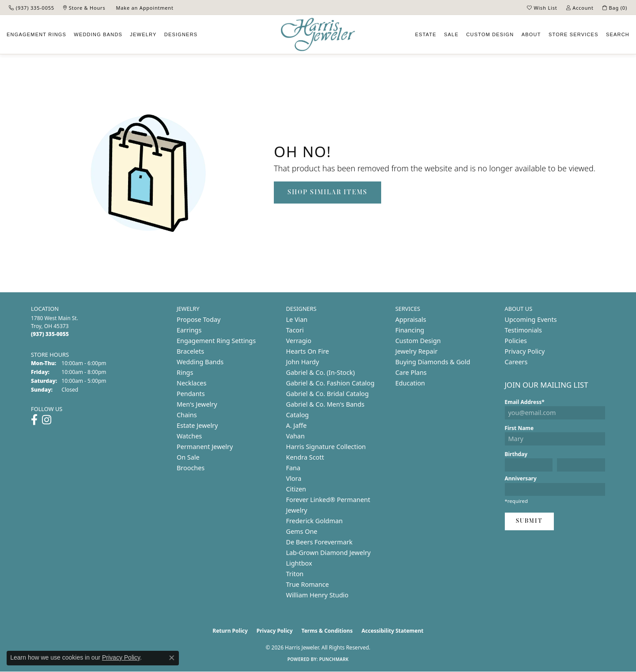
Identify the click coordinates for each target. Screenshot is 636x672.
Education (410, 383)
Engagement (36, 34)
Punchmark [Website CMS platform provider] (334, 659)
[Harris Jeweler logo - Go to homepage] (318, 35)
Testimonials (523, 330)
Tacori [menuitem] (295, 330)
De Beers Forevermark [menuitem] (320, 542)
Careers (516, 362)
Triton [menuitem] (295, 574)
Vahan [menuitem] (295, 436)
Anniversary (521, 478)
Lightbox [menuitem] (299, 563)
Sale (451, 34)
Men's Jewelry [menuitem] (197, 404)
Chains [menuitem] (187, 415)
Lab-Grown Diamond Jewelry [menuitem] (329, 553)
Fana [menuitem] (293, 468)
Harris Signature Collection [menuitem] (326, 447)
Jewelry (143, 34)
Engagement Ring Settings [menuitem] (216, 341)
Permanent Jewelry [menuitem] (205, 447)
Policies (516, 341)
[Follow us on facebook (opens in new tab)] (34, 420)
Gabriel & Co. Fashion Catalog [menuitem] (330, 383)
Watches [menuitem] (189, 436)
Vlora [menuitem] (294, 478)
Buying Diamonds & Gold (433, 362)
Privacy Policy (525, 351)
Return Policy (230, 631)
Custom (490, 34)
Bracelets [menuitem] (190, 351)
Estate (426, 34)
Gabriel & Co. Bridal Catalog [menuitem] (327, 394)
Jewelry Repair (416, 351)
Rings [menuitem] (185, 372)
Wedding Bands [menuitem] (200, 362)
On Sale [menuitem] (188, 457)
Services (574, 34)
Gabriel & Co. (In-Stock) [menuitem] (321, 372)
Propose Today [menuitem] (199, 319)
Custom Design (418, 341)
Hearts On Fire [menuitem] (308, 351)
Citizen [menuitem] (296, 489)
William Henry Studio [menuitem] (317, 595)
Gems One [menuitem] (302, 531)
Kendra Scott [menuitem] (305, 457)
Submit (529, 521)
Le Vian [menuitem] (297, 319)
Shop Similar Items (327, 193)
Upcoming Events (531, 319)
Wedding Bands (98, 34)
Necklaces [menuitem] (191, 383)
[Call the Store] (50, 334)
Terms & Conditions (327, 631)
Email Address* (525, 402)
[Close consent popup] (172, 658)
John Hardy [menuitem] (303, 362)
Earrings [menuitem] (189, 330)
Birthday (516, 454)
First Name (519, 428)
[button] (542, 8)
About (531, 34)
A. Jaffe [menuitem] (297, 425)
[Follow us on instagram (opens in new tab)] (47, 420)
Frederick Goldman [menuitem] (314, 521)
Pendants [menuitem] (191, 394)
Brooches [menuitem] (191, 468)
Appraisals (411, 319)
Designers (181, 34)
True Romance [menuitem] (308, 584)
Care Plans (411, 372)
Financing (410, 330)
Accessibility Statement (392, 631)
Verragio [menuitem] (299, 341)
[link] (32, 8)
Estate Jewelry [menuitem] (197, 425)
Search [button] (618, 34)
